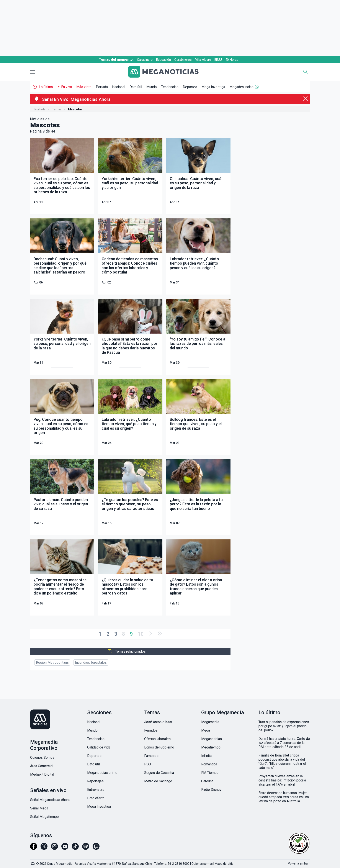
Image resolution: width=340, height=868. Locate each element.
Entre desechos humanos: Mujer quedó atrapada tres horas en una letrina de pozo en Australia (284, 797)
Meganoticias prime (102, 773)
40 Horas (232, 60)
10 (141, 634)
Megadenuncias (241, 87)
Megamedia (210, 722)
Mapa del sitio (224, 864)
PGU (148, 764)
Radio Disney (211, 790)
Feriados (151, 730)
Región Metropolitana (52, 662)
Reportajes (95, 781)
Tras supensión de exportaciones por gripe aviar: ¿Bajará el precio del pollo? (284, 726)
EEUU (218, 60)
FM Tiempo (210, 773)
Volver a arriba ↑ (299, 863)
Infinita (206, 756)
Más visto (84, 87)
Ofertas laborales (157, 739)
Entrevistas (96, 790)
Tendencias (170, 87)
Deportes (190, 87)
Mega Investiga (213, 87)
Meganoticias (212, 739)
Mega (206, 730)
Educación (163, 60)
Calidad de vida (99, 747)
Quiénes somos (202, 864)
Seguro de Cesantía (159, 773)
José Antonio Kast (158, 722)
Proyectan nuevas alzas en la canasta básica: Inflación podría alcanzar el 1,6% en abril (282, 780)
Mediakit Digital (42, 774)
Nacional (119, 87)
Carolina (207, 781)
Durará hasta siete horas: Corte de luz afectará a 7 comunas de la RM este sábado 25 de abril (284, 743)
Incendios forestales (91, 662)
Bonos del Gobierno (159, 747)
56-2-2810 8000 (179, 864)
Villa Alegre (203, 60)
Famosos (151, 756)
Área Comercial (42, 766)
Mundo (152, 87)
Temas (57, 109)
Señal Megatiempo (44, 817)
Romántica (209, 764)
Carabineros (183, 60)
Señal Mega (39, 808)
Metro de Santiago (158, 781)
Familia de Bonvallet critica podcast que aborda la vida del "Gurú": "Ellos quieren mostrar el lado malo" (282, 762)
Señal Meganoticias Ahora (50, 800)
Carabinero (145, 60)
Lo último (46, 87)
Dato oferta (96, 798)
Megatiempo (211, 747)
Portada (102, 87)
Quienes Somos (42, 757)
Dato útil (136, 87)
